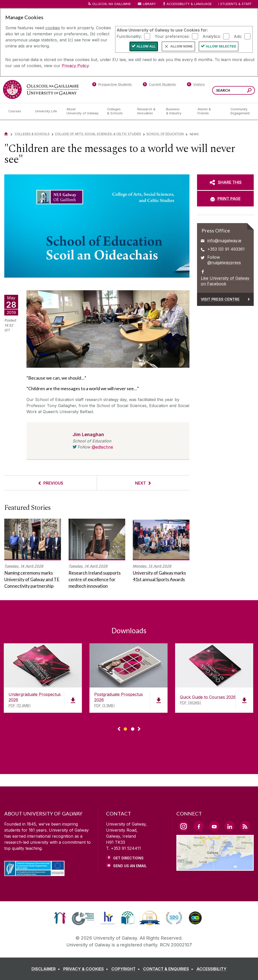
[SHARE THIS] (225, 182)
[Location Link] (215, 868)
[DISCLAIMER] (47, 969)
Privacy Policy (75, 66)
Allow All (146, 46)
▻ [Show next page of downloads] (139, 729)
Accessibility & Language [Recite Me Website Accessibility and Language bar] (187, 4)
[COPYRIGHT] (127, 969)
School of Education (165, 134)
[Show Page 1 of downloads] (125, 728)
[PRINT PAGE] (225, 199)
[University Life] (47, 111)
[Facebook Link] (199, 826)
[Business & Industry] (178, 111)
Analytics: (212, 36)
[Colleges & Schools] (118, 111)
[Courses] (18, 111)
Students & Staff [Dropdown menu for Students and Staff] (236, 4)
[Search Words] (234, 90)
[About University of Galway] (83, 111)
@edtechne (102, 447)
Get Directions (128, 858)
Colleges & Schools (32, 134)
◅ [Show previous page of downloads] (119, 729)
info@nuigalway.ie (224, 241)
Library (149, 4)
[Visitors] (196, 85)
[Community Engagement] (240, 111)
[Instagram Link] (183, 826)
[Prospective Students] (112, 85)
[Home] (6, 134)
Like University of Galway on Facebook (225, 281)
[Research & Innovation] (148, 111)
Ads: (238, 36)
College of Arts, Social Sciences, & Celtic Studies (98, 134)
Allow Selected (221, 46)
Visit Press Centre (220, 299)
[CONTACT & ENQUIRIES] (169, 969)
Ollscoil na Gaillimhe (111, 4)
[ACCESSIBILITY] (212, 969)
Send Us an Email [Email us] (130, 866)
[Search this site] (249, 91)
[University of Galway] (41, 89)
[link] (60, 918)
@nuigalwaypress (224, 262)
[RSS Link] (245, 826)
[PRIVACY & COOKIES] (87, 969)
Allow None (182, 46)
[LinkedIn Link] (230, 826)
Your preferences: (172, 36)
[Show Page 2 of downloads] (133, 728)
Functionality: (129, 36)
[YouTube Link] (214, 826)
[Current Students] (159, 85)
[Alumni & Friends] (210, 111)
